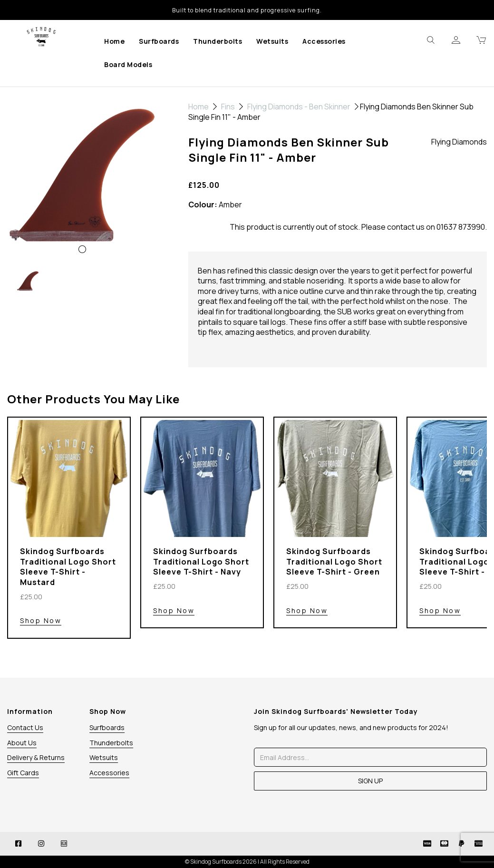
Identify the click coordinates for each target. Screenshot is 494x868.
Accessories (324, 41)
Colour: (203, 205)
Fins (228, 107)
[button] (23, 218)
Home (114, 41)
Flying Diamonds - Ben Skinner (299, 107)
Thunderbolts (218, 41)
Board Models (128, 64)
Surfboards (159, 41)
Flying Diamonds (459, 142)
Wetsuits (272, 41)
